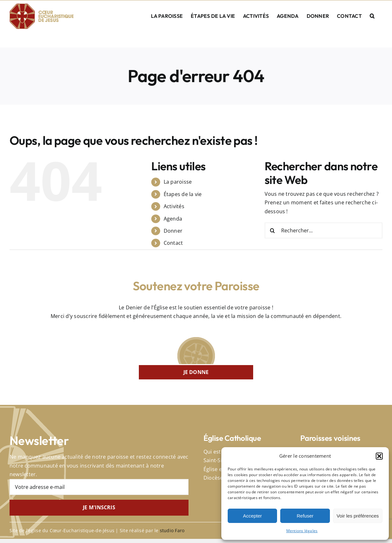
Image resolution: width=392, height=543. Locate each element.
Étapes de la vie (183, 194)
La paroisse (178, 182)
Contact (173, 243)
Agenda (173, 219)
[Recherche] (273, 230)
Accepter (252, 516)
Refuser (305, 516)
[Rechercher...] (324, 230)
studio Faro (172, 530)
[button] (379, 456)
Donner (173, 231)
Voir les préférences (358, 516)
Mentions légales (302, 531)
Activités (174, 206)
